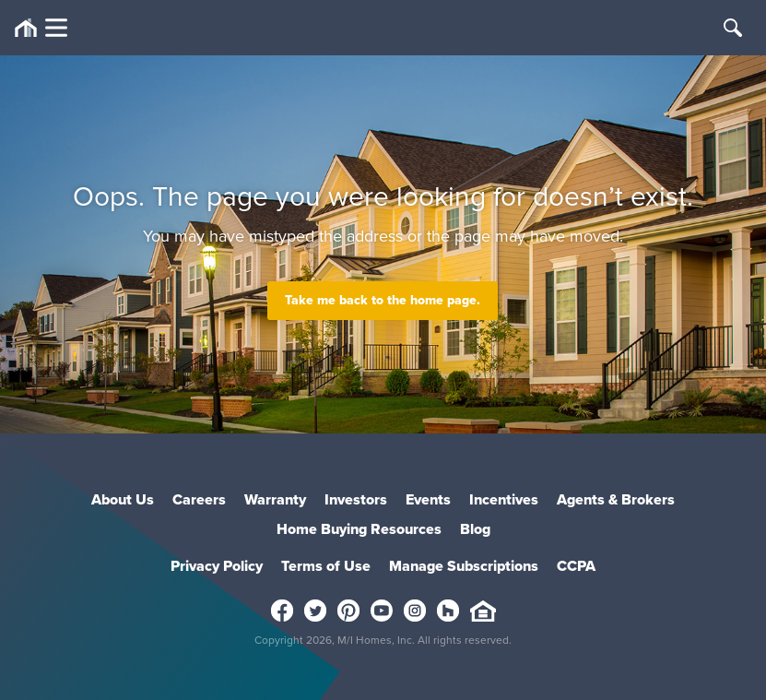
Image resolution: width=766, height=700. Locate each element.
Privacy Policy (217, 566)
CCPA (576, 566)
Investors (356, 499)
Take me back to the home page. (383, 300)
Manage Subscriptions (464, 566)
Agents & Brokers (616, 499)
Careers (199, 499)
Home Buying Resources (359, 529)
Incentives (504, 499)
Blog (475, 529)
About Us (123, 499)
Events (428, 499)
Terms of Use (326, 566)
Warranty (275, 499)
